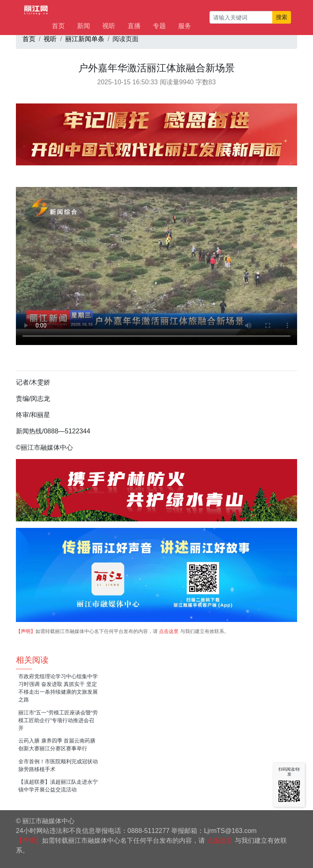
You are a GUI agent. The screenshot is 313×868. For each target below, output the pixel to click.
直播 (134, 26)
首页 (58, 26)
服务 (185, 26)
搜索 (282, 17)
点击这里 (169, 631)
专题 (159, 26)
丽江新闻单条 (85, 39)
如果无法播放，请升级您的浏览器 (156, 266)
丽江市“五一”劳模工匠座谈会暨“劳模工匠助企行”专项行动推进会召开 (58, 720)
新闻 (84, 26)
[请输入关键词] (241, 17)
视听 (109, 26)
